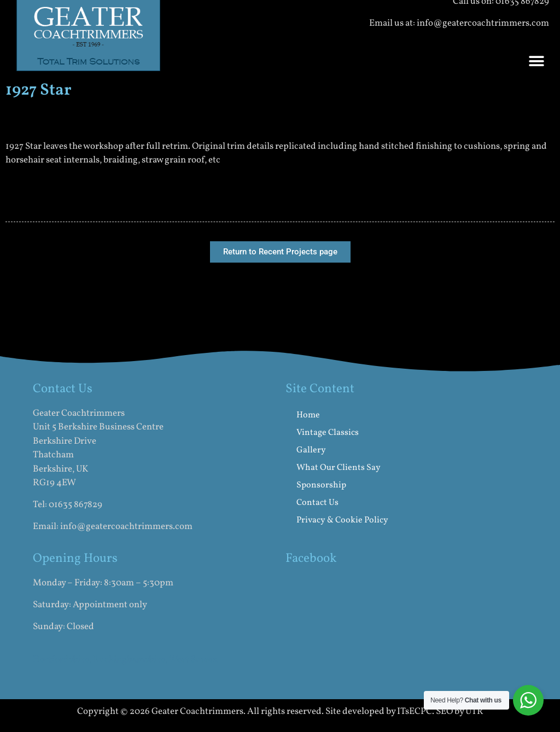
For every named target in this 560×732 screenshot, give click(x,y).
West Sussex (193, 660)
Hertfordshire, (62, 660)
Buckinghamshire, (130, 660)
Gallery (311, 450)
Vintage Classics (328, 433)
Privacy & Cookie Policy (342, 520)
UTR (474, 711)
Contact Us (317, 503)
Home (308, 415)
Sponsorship (321, 485)
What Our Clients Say (339, 468)
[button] (537, 62)
